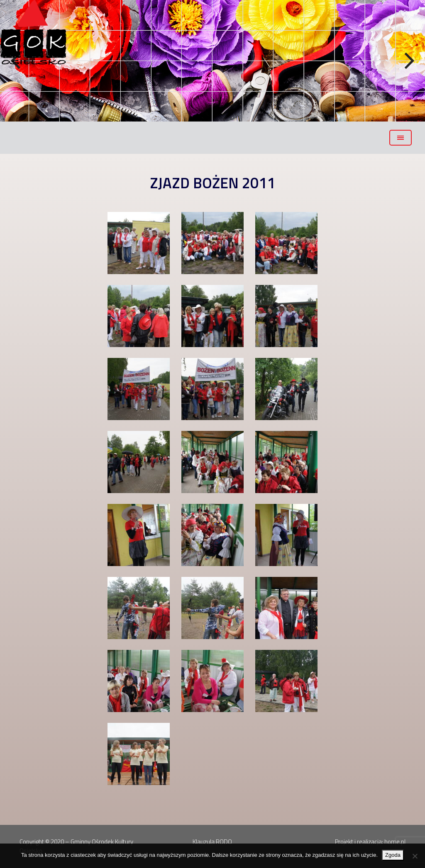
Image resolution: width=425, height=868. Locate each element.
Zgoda (393, 855)
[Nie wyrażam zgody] (415, 856)
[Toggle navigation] (401, 138)
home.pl (395, 842)
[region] (212, 61)
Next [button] (408, 61)
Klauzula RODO (212, 842)
